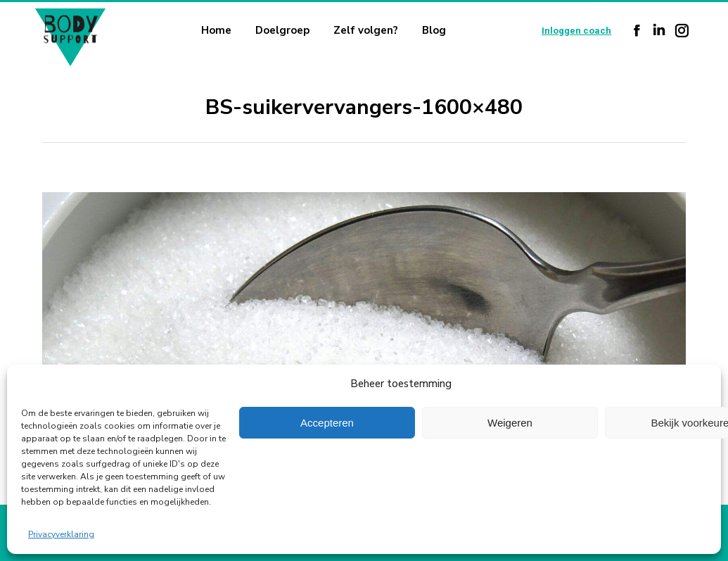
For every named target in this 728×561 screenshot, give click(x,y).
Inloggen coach (576, 31)
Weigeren (510, 423)
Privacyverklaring (61, 534)
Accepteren (327, 423)
